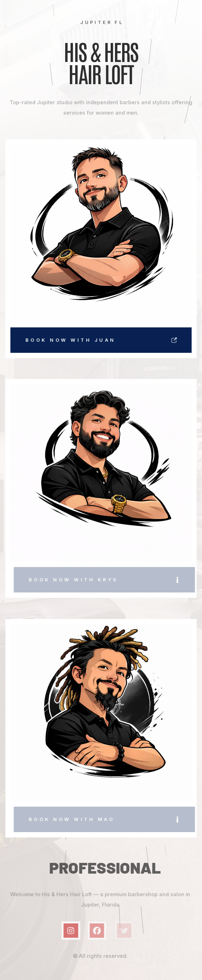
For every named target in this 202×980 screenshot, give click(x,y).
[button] (102, 340)
